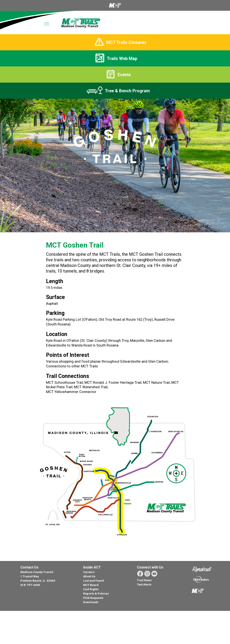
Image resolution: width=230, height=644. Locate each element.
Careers (89, 572)
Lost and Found (94, 581)
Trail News (144, 580)
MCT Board (91, 585)
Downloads (91, 602)
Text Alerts (144, 585)
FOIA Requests (93, 598)
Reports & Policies (96, 594)
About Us (89, 576)
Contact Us (29, 567)
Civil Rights (91, 589)
